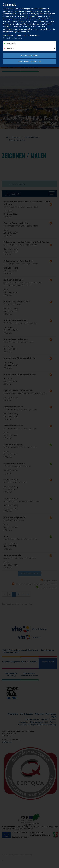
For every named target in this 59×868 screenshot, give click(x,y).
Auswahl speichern (29, 56)
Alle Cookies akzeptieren (30, 62)
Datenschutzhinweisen (12, 38)
